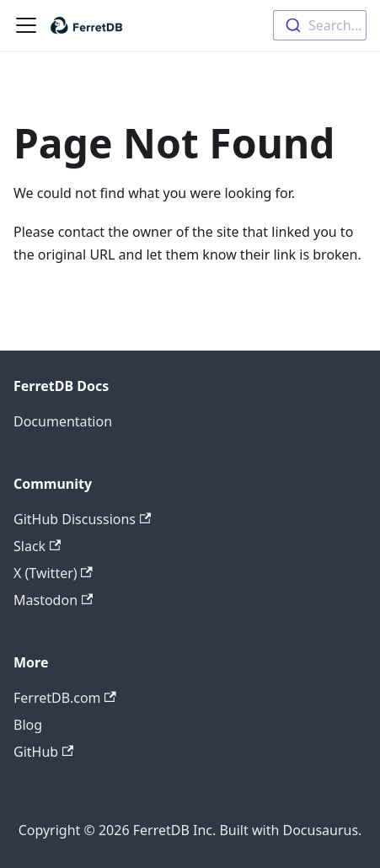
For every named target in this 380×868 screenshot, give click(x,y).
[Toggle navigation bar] (26, 25)
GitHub (43, 752)
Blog (28, 725)
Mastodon (53, 600)
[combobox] (320, 25)
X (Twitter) (53, 573)
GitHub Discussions (82, 519)
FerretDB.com (65, 698)
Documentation (63, 421)
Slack (37, 546)
